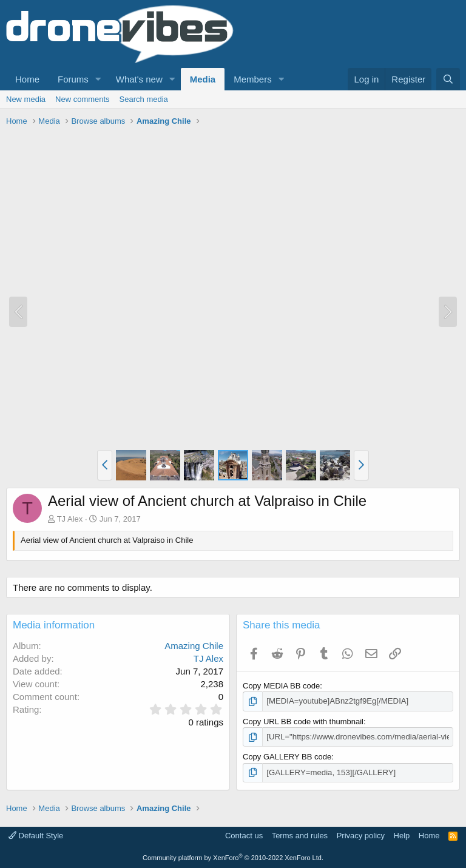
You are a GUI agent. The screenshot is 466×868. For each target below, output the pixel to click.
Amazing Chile (194, 646)
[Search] (448, 79)
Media (203, 79)
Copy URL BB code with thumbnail (303, 721)
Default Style (36, 835)
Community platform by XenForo (233, 857)
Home (27, 79)
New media (26, 99)
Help (402, 835)
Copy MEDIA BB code (281, 686)
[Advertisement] (227, 158)
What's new (139, 79)
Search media (144, 99)
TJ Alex (70, 519)
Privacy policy (361, 835)
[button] (98, 79)
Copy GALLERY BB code (287, 757)
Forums (73, 79)
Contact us (244, 835)
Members (253, 79)
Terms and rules (300, 835)
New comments (83, 99)
